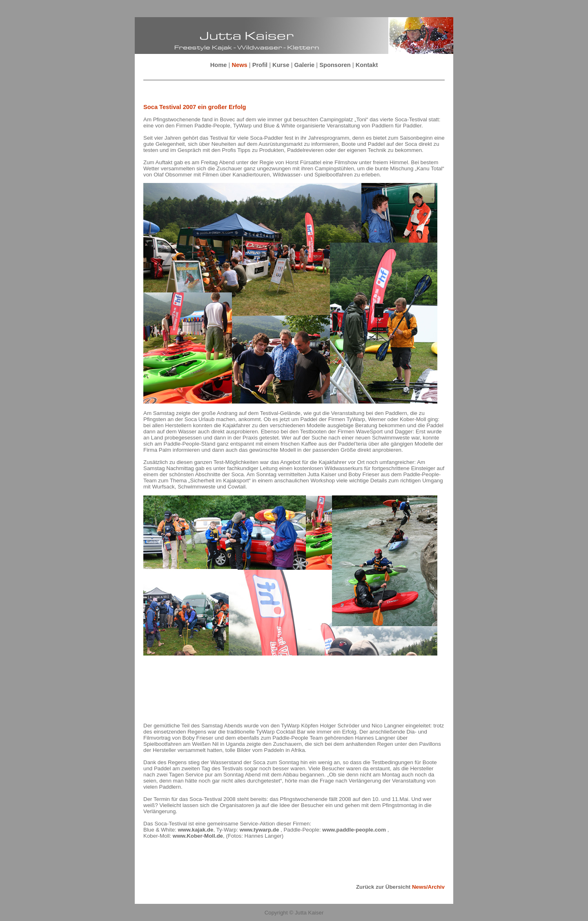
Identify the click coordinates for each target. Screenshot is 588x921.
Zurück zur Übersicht (400, 887)
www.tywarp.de (260, 830)
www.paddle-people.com (355, 830)
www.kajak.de (195, 830)
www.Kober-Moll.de (198, 836)
